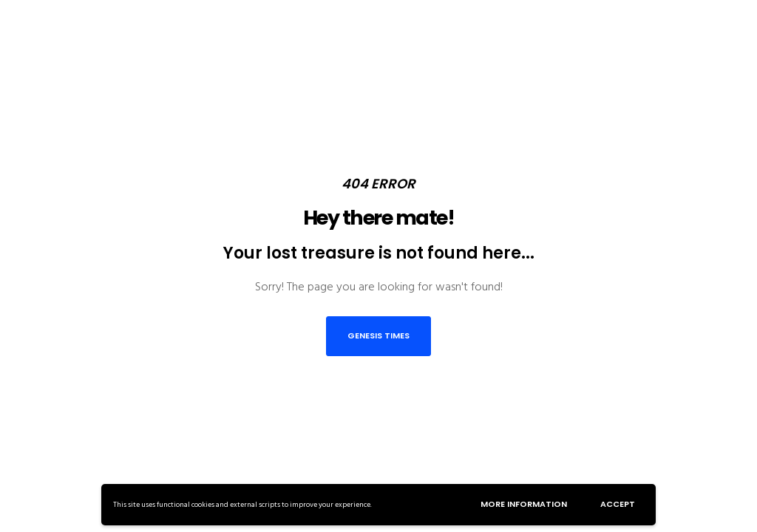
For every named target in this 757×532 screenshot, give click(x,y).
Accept (618, 504)
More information (524, 504)
